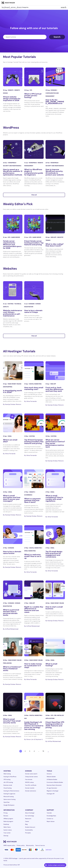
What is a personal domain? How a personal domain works (11, 612)
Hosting (11, 304)
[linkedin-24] (42, 842)
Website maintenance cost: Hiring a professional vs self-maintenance (13, 313)
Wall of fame (7, 827)
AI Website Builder (52, 779)
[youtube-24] (56, 842)
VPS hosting (7, 779)
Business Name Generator (54, 785)
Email (10, 436)
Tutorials (49, 813)
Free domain (29, 779)
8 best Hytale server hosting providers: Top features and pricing (34, 243)
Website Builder (51, 777)
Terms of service (40, 845)
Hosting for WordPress (10, 777)
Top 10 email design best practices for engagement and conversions (54, 554)
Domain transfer (30, 788)
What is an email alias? (10, 441)
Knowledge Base (51, 816)
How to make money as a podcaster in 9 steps (33, 666)
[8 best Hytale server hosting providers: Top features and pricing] (34, 224)
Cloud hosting (8, 788)
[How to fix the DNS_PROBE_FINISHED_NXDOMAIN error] (55, 77)
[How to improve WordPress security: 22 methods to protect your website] (55, 149)
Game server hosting (9, 799)
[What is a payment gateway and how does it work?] (34, 479)
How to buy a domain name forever (12, 552)
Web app (54, 237)
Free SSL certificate (31, 785)
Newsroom (28, 819)
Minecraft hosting (9, 797)
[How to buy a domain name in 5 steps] (34, 291)
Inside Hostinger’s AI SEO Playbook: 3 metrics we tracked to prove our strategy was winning (34, 726)
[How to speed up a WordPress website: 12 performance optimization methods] (13, 149)
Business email (8, 785)
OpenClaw (7, 802)
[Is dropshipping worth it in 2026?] (13, 371)
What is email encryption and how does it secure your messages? (12, 498)
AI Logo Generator (52, 788)
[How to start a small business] (55, 590)
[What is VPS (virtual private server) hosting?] (34, 77)
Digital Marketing (35, 384)
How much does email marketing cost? (34, 388)
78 (43, 751)
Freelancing (7, 663)
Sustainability (29, 830)
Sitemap (6, 836)
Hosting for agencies (9, 794)
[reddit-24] (60, 842)
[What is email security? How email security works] (13, 702)
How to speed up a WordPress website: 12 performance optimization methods (13, 172)
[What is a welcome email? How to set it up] (34, 535)
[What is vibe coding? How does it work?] (55, 224)
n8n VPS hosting (8, 782)
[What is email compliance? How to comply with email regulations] (55, 479)
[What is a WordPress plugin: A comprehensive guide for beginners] (34, 149)
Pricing (5, 813)
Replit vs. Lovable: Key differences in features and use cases (34, 609)
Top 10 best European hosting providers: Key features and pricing (34, 442)
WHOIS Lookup (29, 782)
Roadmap (6, 824)
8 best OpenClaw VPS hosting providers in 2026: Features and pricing (55, 725)
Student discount (30, 827)
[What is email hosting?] (55, 647)
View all (34, 195)
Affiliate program (8, 819)
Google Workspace (9, 805)
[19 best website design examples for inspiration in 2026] (13, 77)
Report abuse (51, 821)
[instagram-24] (49, 842)
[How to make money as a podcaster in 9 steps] (34, 647)
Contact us (50, 819)
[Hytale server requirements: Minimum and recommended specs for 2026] (13, 224)
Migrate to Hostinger (53, 791)
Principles (28, 833)
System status (8, 830)
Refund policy (30, 845)
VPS (31, 90)
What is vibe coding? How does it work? (54, 245)
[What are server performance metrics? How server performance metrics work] (55, 423)
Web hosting (7, 774)
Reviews (6, 816)
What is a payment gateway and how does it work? (32, 500)
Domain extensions (31, 791)
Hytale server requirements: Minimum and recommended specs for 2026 (12, 245)
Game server (16, 237)
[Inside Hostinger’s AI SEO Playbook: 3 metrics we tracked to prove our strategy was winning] (34, 702)
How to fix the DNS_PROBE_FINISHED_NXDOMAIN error (55, 102)
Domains (54, 90)
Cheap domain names (31, 777)
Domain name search (31, 774)
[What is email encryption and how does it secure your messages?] (13, 479)
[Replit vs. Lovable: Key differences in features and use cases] (34, 590)
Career (27, 821)
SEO (25, 718)
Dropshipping (8, 387)
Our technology (30, 816)
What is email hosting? (51, 665)
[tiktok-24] (63, 842)
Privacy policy (21, 845)
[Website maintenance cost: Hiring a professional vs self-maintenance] (13, 291)
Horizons (49, 774)
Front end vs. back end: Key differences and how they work (54, 389)
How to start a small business (54, 608)
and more (49, 850)
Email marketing (30, 551)
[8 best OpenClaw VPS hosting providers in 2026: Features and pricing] (55, 702)
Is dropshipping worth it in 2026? (13, 391)
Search (57, 37)
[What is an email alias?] (13, 423)
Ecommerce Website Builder (55, 782)
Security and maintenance (12, 166)
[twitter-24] (53, 842)
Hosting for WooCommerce (11, 791)
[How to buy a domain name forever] (13, 535)
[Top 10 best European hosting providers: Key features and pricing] (34, 423)
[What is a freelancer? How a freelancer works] (13, 647)
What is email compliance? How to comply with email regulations (54, 498)
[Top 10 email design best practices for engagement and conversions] (55, 535)
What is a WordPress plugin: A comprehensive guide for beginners (34, 172)
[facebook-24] (46, 842)
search (64, 7)
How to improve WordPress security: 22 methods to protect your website (55, 172)
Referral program (8, 821)
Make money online (15, 384)
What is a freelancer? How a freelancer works (12, 669)
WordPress (12, 163)
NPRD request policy (9, 845)
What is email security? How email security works (12, 721)
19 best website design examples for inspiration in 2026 (12, 99)
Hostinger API (51, 794)
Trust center (7, 833)
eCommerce (28, 495)
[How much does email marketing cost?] (34, 371)
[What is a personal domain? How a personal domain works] (13, 590)
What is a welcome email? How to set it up (33, 556)
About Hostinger (30, 813)
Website (11, 90)
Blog (26, 824)
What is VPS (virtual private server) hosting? (33, 96)
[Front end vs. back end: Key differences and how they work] (55, 371)
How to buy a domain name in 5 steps (33, 311)
